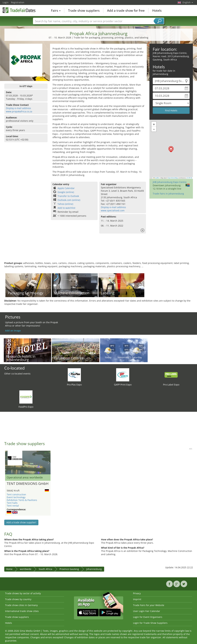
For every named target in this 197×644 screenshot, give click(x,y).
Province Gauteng (69, 569)
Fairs (56, 11)
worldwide (26, 569)
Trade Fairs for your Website (149, 605)
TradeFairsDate (19, 10)
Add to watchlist (66, 208)
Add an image (13, 331)
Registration (18, 2)
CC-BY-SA (189, 178)
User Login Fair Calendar (147, 611)
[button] (171, 149)
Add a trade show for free (126, 11)
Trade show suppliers (84, 11)
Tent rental (13, 506)
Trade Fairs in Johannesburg (168, 194)
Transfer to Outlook (68, 196)
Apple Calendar (66, 188)
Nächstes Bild (49, 463)
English (188, 2)
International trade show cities (22, 611)
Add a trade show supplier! (21, 522)
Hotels (157, 11)
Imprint (137, 599)
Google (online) (66, 192)
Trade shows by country (18, 599)
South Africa (45, 569)
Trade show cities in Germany (21, 605)
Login (6, 2)
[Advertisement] (99, 251)
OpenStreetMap (173, 178)
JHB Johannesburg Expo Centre (170, 182)
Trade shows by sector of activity (23, 593)
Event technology (16, 497)
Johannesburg (94, 569)
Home (9, 569)
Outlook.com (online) (69, 200)
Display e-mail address (18, 108)
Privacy (137, 593)
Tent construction (16, 494)
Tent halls (12, 503)
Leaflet (156, 178)
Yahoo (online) (65, 204)
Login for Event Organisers (148, 617)
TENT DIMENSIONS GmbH (28, 484)
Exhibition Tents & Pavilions (22, 500)
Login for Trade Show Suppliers (150, 623)
